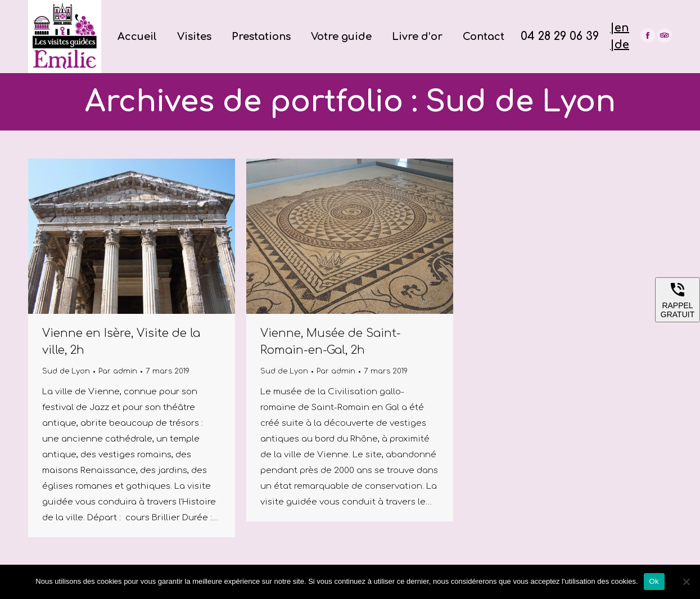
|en (620, 28)
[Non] (686, 582)
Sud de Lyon (66, 371)
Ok (654, 581)
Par (118, 371)
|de (620, 45)
